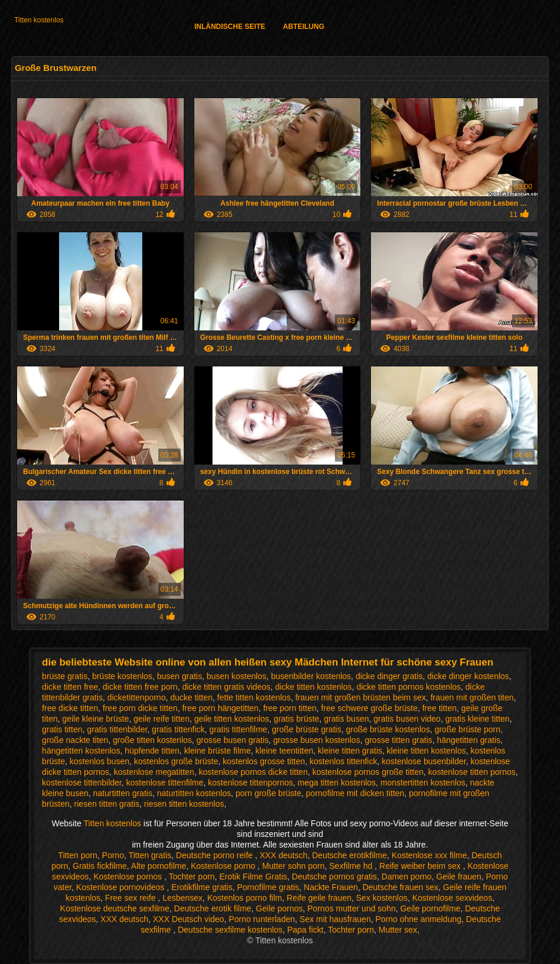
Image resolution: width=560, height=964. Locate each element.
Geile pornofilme (430, 908)
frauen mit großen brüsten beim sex (361, 697)
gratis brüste (296, 719)
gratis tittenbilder (117, 729)
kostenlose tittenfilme (165, 783)
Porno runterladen (262, 919)
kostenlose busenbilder (424, 761)
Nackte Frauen (331, 887)
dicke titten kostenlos (314, 687)
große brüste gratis (307, 729)
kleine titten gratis (350, 751)
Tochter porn (192, 877)
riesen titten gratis (107, 804)
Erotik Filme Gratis (253, 877)
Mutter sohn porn (294, 866)
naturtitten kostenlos (194, 793)
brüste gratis (65, 676)
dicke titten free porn (140, 687)
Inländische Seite (230, 27)
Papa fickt (305, 930)
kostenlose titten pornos (472, 772)
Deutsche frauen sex (401, 887)
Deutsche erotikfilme (349, 855)
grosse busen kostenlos (317, 740)
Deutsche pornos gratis (334, 877)
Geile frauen (458, 877)
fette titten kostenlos (254, 697)
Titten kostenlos (39, 20)
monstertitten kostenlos (423, 783)
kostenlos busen (100, 761)
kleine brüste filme (218, 751)
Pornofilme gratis (268, 887)
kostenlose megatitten (154, 772)
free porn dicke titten (140, 708)
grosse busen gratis (233, 740)
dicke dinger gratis (389, 676)
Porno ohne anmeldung (418, 919)
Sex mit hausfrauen (335, 919)
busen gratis (180, 676)
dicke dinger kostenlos (468, 676)
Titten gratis (150, 855)
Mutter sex (398, 930)
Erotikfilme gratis (202, 887)
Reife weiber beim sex (421, 866)
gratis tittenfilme (238, 729)
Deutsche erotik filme (213, 908)
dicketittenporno (137, 697)
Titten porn (77, 855)
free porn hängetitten (220, 708)
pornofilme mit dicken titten (355, 793)
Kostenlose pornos (129, 877)
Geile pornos (279, 908)
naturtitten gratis (123, 793)
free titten (439, 708)
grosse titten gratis (398, 740)
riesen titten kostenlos (184, 804)
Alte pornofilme (159, 866)
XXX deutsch (284, 855)
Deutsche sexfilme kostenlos (230, 930)
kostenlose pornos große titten (368, 772)
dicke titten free (70, 687)
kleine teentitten (284, 751)
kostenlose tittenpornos (250, 783)
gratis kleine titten (478, 719)
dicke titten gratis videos (226, 687)
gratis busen (346, 719)
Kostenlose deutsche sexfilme (115, 908)
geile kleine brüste (95, 719)
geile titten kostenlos (232, 719)
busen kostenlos (237, 676)
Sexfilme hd (352, 866)
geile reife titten (162, 719)
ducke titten (191, 697)
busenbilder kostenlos (311, 676)
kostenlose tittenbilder (82, 783)
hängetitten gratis (469, 740)
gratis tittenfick (178, 729)
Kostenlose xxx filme (429, 855)
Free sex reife (131, 898)
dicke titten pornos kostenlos (408, 687)
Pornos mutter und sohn (351, 908)
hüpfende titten (152, 751)
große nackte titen (75, 740)
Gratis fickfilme (100, 866)
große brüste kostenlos (388, 729)
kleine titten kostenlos (426, 751)
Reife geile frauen (319, 898)
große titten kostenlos (152, 740)
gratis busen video (407, 719)
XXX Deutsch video (189, 919)
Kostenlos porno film (245, 898)
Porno (113, 855)
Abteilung (304, 27)
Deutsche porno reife (216, 855)
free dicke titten (70, 708)
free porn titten (289, 708)
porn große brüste (268, 793)
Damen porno (407, 877)
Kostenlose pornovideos (121, 887)
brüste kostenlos (122, 676)
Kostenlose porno (224, 866)
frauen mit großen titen (472, 697)
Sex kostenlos (382, 898)
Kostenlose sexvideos (452, 898)
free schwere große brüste (369, 708)
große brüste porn (468, 729)
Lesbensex (183, 898)
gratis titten (62, 729)
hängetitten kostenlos (81, 751)
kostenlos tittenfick (343, 761)
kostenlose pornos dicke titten (253, 772)
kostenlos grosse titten (264, 761)
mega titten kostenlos (337, 783)
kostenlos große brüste (176, 761)
